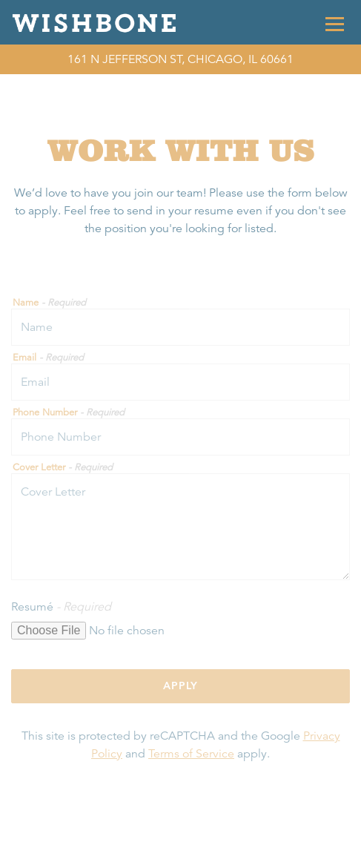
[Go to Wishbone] (180, 59)
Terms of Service (191, 754)
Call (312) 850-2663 (180, 850)
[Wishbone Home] (98, 22)
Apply (180, 685)
